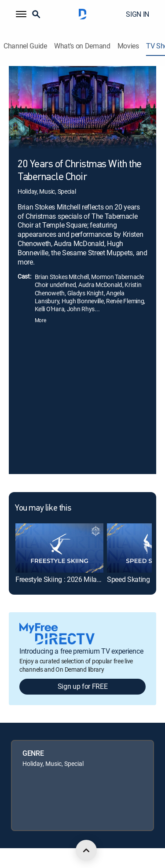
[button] (21, 14)
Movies (128, 46)
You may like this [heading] (43, 508)
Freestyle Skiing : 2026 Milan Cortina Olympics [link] (84, 579)
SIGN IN (137, 14)
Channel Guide (25, 46)
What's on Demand (82, 46)
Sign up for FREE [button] (83, 686)
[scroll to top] (86, 850)
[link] (59, 548)
